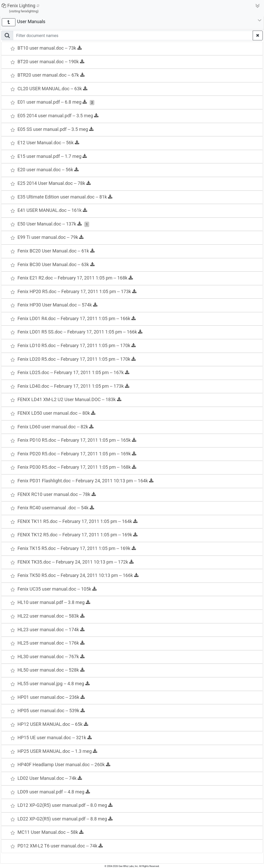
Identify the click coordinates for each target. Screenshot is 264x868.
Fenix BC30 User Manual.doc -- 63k (56, 264)
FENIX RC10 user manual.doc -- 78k (57, 494)
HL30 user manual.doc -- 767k (51, 657)
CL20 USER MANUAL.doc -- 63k (52, 89)
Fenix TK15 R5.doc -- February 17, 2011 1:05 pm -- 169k (77, 548)
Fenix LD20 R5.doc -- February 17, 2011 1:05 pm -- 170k (77, 359)
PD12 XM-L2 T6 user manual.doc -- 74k (60, 846)
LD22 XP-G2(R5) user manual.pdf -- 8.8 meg (65, 819)
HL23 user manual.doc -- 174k (51, 630)
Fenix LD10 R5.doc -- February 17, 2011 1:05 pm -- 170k (77, 345)
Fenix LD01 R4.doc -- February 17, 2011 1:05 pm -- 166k (77, 318)
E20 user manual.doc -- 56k (48, 170)
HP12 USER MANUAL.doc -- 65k (53, 724)
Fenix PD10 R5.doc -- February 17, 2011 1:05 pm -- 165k (77, 440)
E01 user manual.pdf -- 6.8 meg (52, 102)
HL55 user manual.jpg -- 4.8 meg (54, 684)
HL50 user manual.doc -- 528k (51, 670)
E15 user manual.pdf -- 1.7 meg (52, 156)
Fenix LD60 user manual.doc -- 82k (56, 427)
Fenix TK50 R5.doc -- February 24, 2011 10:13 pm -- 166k (78, 575)
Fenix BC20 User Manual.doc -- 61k (56, 251)
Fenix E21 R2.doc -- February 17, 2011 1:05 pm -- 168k (75, 278)
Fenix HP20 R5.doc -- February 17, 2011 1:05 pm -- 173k (77, 291)
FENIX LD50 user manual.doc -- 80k (56, 413)
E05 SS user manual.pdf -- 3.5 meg (56, 129)
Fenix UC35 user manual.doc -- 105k (57, 589)
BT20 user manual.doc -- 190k (51, 62)
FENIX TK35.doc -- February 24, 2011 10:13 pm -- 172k (76, 562)
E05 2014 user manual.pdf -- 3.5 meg (58, 116)
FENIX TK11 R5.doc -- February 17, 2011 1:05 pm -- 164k (78, 521)
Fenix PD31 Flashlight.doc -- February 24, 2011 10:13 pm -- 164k (85, 481)
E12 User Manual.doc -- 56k (48, 143)
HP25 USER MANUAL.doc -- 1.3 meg (57, 751)
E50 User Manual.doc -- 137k (50, 224)
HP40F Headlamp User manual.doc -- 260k (64, 765)
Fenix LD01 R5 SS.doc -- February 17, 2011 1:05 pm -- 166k (80, 332)
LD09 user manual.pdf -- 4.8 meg (54, 792)
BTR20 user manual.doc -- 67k (51, 75)
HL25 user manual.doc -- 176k (51, 643)
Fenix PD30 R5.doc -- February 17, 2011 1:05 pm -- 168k (77, 467)
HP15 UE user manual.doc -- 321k (55, 738)
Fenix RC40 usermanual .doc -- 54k (56, 508)
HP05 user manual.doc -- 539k (51, 711)
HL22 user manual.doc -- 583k (51, 616)
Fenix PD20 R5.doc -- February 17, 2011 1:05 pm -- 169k (77, 454)
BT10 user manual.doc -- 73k (50, 48)
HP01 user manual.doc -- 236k (51, 697)
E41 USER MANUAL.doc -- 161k (52, 210)
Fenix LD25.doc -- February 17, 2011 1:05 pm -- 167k (73, 372)
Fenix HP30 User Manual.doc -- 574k (57, 305)
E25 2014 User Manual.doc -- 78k (54, 183)
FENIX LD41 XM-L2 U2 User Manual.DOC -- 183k (69, 399)
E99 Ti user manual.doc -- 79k (51, 237)
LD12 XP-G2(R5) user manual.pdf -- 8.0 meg (65, 805)
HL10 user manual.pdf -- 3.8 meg (54, 602)
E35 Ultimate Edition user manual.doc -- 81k (65, 197)
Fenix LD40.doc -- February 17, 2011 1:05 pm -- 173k (73, 386)
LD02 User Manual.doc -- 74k (50, 778)
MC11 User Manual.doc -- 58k (51, 832)
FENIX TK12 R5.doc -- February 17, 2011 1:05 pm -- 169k (78, 535)
